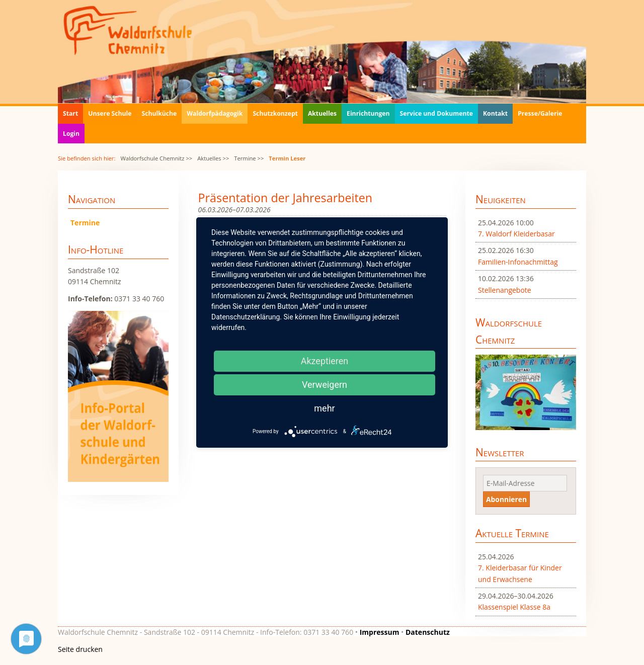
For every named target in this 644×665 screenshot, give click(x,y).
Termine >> (249, 158)
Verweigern (325, 385)
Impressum (380, 632)
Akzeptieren (325, 361)
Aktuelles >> (213, 158)
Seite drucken (80, 649)
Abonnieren (506, 499)
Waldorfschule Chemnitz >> (156, 158)
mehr (324, 408)
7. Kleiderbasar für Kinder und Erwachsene (520, 573)
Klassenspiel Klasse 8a (514, 607)
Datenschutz (428, 632)
